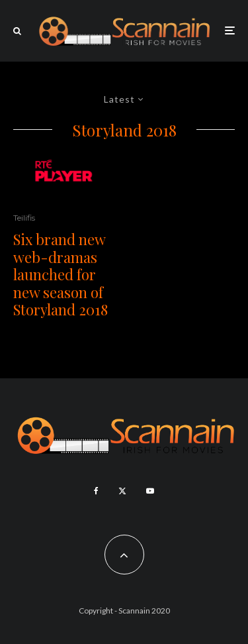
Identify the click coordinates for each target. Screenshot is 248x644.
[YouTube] (150, 491)
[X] (122, 491)
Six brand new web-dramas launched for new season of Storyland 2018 (61, 274)
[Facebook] (96, 491)
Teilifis (24, 218)
